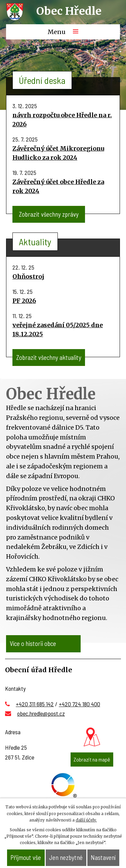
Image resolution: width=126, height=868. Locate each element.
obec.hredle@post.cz (41, 713)
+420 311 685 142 (35, 704)
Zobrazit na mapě (92, 759)
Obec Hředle (69, 11)
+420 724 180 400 (79, 704)
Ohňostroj (28, 276)
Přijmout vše (26, 857)
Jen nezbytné (66, 857)
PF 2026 (24, 301)
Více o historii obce (33, 643)
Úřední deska (42, 80)
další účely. (86, 820)
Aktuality (35, 242)
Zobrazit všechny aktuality (49, 357)
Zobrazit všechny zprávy (49, 214)
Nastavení (103, 857)
